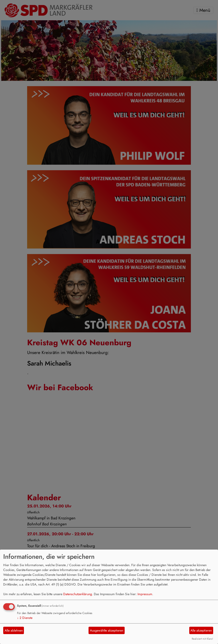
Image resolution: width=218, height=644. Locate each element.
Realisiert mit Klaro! (202, 639)
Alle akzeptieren (201, 630)
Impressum (145, 594)
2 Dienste (25, 618)
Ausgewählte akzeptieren (107, 630)
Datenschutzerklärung (78, 594)
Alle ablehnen (14, 630)
